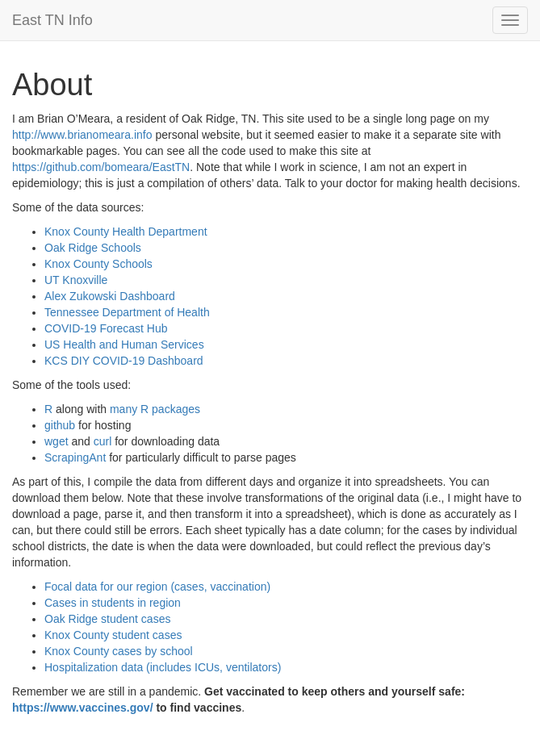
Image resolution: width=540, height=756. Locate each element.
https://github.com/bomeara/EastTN (101, 167)
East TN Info (52, 20)
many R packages (155, 409)
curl (103, 441)
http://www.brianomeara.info (82, 135)
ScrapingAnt (75, 457)
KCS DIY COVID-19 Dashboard (124, 361)
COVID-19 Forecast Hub (106, 328)
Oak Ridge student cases (107, 619)
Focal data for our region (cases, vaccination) (157, 587)
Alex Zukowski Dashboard (110, 296)
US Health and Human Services (124, 345)
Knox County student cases (113, 635)
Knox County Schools (98, 264)
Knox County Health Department (126, 232)
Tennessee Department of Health (127, 312)
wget (57, 441)
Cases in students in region (113, 603)
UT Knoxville (76, 280)
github (60, 425)
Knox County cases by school (119, 651)
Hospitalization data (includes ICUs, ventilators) (163, 667)
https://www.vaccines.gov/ (83, 708)
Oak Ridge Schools (93, 248)
